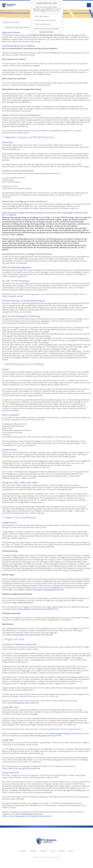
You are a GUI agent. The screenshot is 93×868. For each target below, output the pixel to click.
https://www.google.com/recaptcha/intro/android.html (31, 816)
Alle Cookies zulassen (41, 16)
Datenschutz (49, 857)
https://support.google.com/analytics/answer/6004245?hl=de (35, 609)
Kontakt (71, 851)
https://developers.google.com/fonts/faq (65, 733)
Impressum (57, 857)
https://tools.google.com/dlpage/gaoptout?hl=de (45, 590)
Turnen (53, 851)
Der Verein (23, 851)
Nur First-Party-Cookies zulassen (45, 20)
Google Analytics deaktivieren (22, 603)
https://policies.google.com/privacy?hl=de (23, 703)
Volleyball (62, 851)
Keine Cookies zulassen (42, 24)
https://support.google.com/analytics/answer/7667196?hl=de (29, 635)
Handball (33, 851)
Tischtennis (43, 851)
